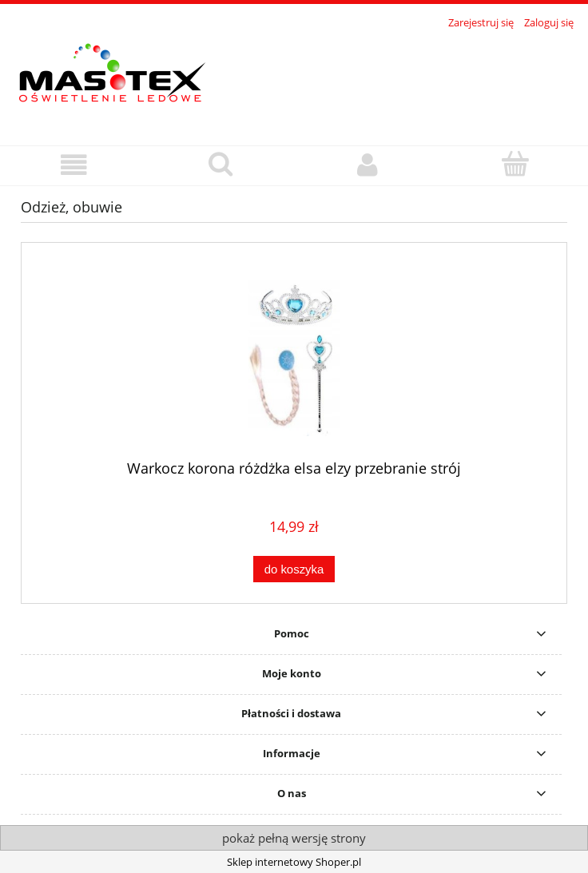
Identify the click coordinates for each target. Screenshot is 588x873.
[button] (73, 165)
